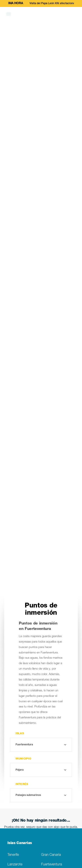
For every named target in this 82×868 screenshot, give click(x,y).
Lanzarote (15, 865)
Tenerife (13, 855)
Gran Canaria (51, 855)
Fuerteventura (51, 865)
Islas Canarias (20, 843)
